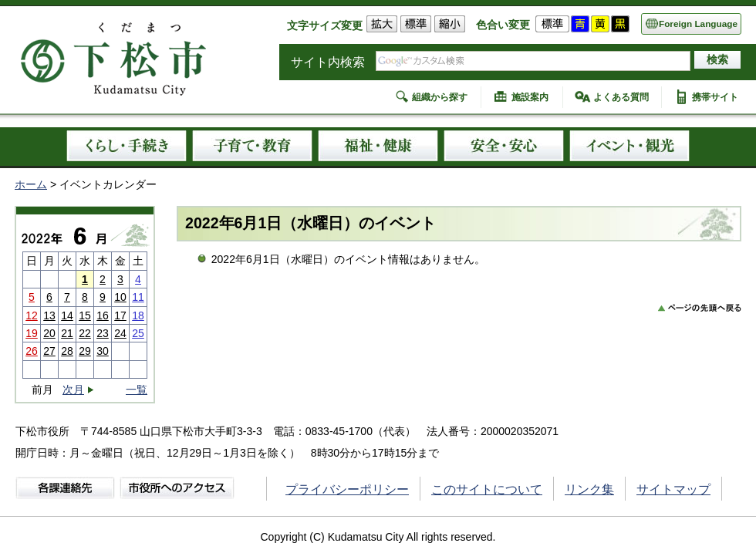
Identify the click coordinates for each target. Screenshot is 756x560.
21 (67, 333)
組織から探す (440, 97)
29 (85, 351)
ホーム (31, 184)
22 (85, 333)
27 (49, 351)
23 (103, 333)
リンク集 (589, 489)
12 (32, 315)
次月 (73, 390)
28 (67, 351)
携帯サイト (715, 97)
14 (67, 315)
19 (32, 333)
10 (120, 297)
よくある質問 (621, 97)
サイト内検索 (328, 62)
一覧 (137, 390)
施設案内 (530, 97)
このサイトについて (487, 489)
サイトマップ (673, 489)
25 (138, 333)
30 (103, 351)
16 (103, 315)
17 (120, 315)
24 (120, 333)
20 (49, 333)
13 (49, 315)
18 (138, 315)
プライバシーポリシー (347, 489)
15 (85, 315)
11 (138, 297)
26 (32, 351)
